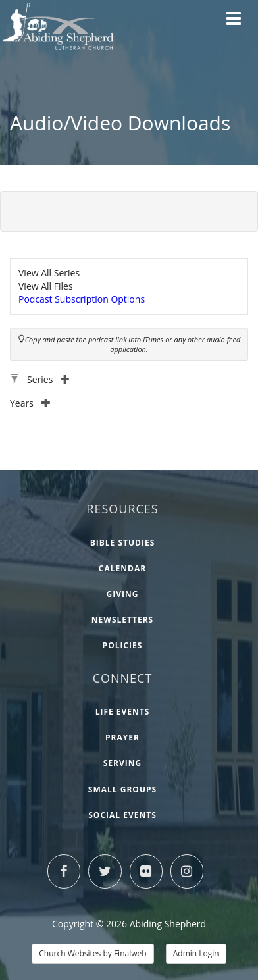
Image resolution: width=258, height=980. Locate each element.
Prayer (122, 737)
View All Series (49, 273)
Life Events (123, 712)
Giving (123, 594)
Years (30, 403)
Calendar (122, 568)
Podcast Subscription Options (82, 299)
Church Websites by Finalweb (92, 953)
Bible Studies (123, 543)
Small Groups (122, 789)
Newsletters (122, 620)
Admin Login (196, 953)
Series (48, 379)
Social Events (122, 815)
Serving (122, 763)
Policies (123, 645)
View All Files (46, 286)
